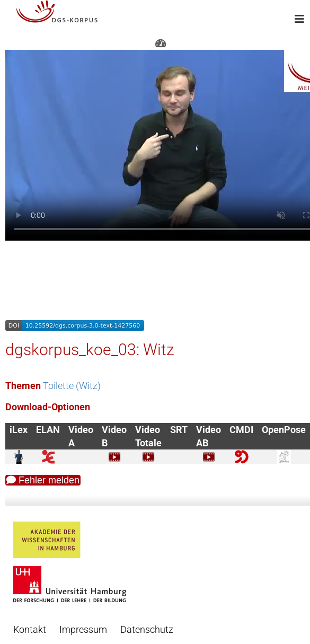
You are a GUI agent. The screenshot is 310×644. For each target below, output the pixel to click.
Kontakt (30, 629)
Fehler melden (43, 480)
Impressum (83, 629)
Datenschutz (147, 629)
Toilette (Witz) (72, 386)
